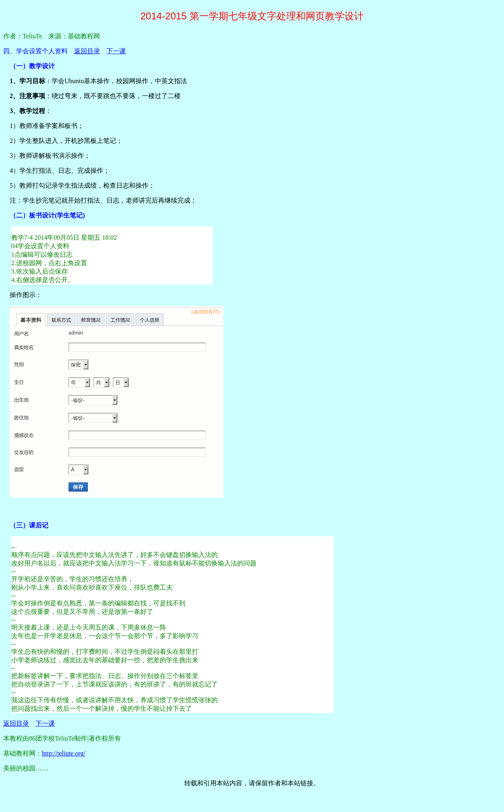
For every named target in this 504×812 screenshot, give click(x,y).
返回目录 (87, 51)
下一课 (116, 51)
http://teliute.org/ (64, 753)
